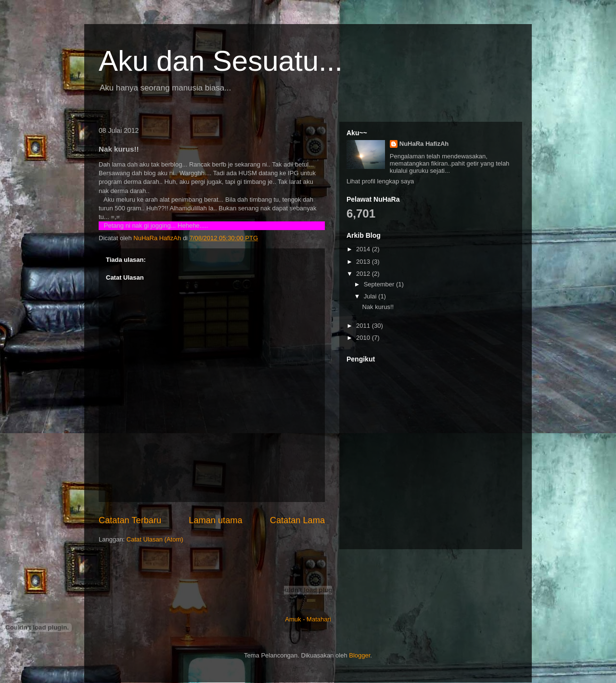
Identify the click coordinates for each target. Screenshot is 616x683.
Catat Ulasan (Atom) (155, 539)
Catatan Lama (297, 520)
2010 (364, 338)
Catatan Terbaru (130, 520)
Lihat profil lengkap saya (380, 181)
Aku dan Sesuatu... (221, 61)
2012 (364, 274)
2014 (364, 249)
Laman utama (215, 520)
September (380, 284)
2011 (364, 326)
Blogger (359, 655)
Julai (371, 296)
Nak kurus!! (378, 307)
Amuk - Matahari (308, 619)
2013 (364, 262)
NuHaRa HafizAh (424, 144)
